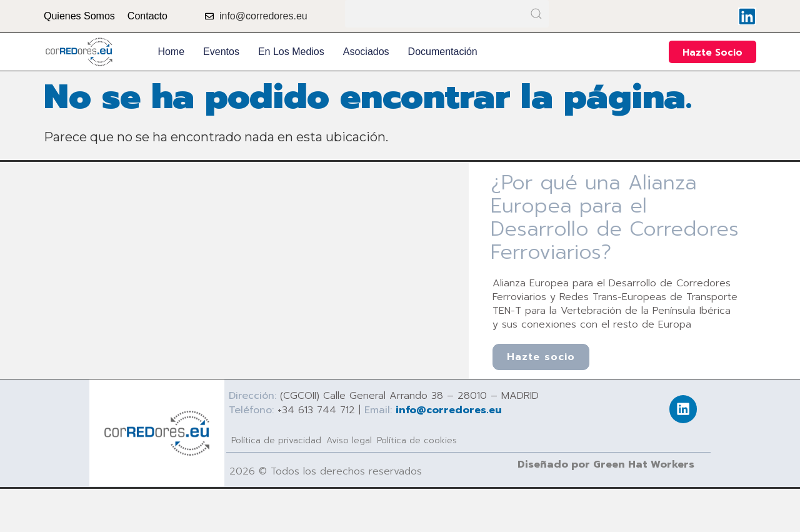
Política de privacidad (276, 440)
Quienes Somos (79, 16)
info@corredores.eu (449, 409)
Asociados (366, 52)
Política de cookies (417, 440)
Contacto (147, 16)
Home (171, 52)
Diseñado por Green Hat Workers (606, 464)
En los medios (291, 52)
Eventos (221, 52)
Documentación (443, 52)
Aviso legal (349, 440)
